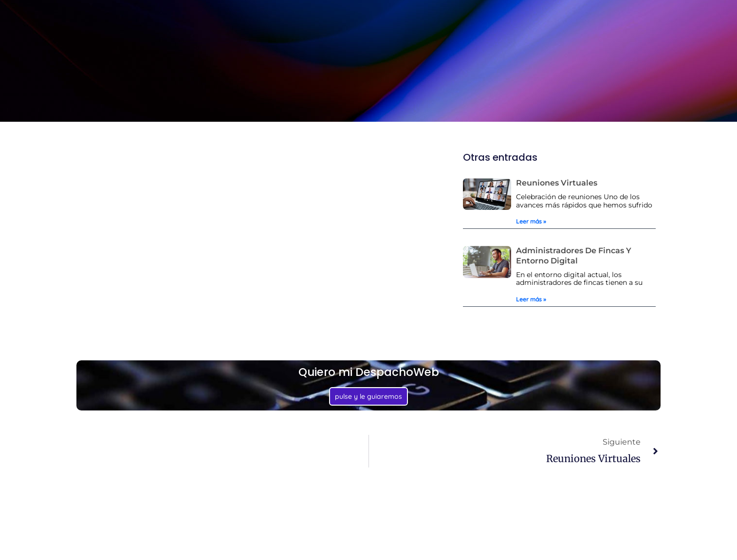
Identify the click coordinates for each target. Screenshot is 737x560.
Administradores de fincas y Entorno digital (574, 256)
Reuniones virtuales (557, 183)
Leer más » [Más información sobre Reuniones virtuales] (531, 221)
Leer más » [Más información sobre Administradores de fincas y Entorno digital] (531, 299)
